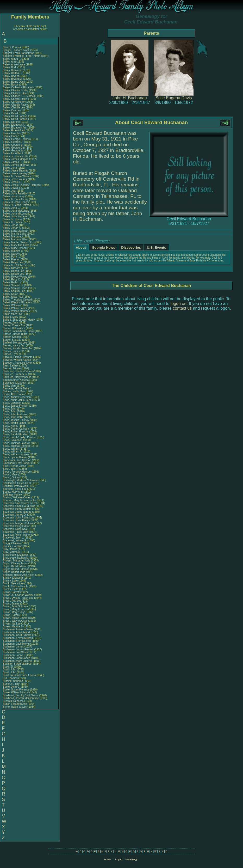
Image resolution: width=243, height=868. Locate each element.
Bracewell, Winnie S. (15, 540)
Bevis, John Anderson (15, 414)
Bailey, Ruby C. (12, 280)
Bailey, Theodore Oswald (17, 300)
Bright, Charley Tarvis (15, 563)
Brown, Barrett (12, 592)
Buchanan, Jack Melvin (16, 644)
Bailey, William (12, 305)
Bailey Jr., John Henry (15, 199)
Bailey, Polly (10, 257)
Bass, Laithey (11, 366)
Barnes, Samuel (13, 351)
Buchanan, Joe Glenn (15, 652)
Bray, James (10, 549)
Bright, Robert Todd (14, 572)
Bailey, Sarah (11, 294)
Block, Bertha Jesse (14, 466)
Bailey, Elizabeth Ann (15, 128)
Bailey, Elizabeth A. (14, 125)
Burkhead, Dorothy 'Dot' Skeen (21, 695)
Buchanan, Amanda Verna (18, 629)
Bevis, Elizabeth (13, 403)
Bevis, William (11, 449)
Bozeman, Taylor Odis (16, 532)
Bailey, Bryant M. (13, 79)
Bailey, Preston (12, 259)
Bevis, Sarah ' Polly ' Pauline (19, 437)
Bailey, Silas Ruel (13, 297)
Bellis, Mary (10, 386)
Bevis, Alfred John (13, 394)
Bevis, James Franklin (16, 406)
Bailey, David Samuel (15, 116)
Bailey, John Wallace (15, 216)
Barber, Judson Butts (15, 334)
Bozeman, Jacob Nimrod (17, 512)
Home (107, 859)
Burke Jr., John (12, 684)
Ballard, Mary (11, 317)
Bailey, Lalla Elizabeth (15, 231)
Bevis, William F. (12, 452)
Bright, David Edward (15, 566)
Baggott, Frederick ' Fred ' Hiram (22, 56)
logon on (179, 304)
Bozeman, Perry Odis (15, 526)
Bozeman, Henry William (17, 509)
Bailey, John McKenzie (16, 211)
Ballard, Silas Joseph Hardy (19, 320)
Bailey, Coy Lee (12, 110)
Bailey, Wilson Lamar (15, 308)
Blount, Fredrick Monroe (17, 472)
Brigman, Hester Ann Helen (19, 575)
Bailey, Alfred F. (12, 59)
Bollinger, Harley (13, 495)
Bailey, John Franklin (15, 194)
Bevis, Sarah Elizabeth (16, 434)
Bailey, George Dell (14, 148)
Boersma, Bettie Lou (15, 489)
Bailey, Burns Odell (14, 82)
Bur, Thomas (11, 678)
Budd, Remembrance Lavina (19, 675)
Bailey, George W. (13, 151)
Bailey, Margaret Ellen (15, 239)
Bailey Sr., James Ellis (16, 156)
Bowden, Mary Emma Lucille (19, 500)
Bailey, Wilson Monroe (16, 311)
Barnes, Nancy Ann (14, 346)
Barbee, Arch (11, 323)
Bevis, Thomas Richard (16, 446)
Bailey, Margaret (13, 237)
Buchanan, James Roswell (18, 649)
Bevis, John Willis (13, 417)
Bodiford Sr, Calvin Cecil (17, 483)
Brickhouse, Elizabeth (16, 555)
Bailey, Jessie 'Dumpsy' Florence (22, 185)
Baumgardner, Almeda (16, 380)
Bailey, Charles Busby (15, 90)
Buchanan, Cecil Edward (17, 635)
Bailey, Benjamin (13, 70)
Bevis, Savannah (13, 440)
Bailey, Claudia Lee (14, 108)
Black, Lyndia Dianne (15, 457)
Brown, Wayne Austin (15, 621)
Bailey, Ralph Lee (13, 262)
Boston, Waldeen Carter (17, 497)
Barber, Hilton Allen (14, 328)
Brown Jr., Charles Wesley (18, 595)
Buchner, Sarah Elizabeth (18, 664)
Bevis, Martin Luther (14, 423)
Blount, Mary (11, 475)
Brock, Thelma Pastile (15, 586)
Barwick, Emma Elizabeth (18, 357)
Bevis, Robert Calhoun (16, 429)
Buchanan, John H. (14, 655)
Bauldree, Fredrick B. (15, 374)
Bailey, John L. (11, 208)
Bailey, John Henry (14, 196)
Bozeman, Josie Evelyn (16, 520)
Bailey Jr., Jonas (13, 222)
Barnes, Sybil (11, 354)
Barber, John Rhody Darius (18, 331)
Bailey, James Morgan (16, 159)
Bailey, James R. (13, 162)
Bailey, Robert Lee (14, 271)
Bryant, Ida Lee (12, 624)
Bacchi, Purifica (12, 47)
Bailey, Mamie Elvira (15, 234)
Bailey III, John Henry (15, 202)
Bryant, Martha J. (13, 626)
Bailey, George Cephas (16, 139)
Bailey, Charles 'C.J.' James (19, 96)
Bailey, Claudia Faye (15, 105)
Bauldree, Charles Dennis (18, 371)
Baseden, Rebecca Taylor (18, 363)
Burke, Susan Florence (16, 690)
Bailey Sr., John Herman (17, 205)
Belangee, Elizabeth (15, 383)
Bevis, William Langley (16, 454)
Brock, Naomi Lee (13, 583)
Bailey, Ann (10, 62)
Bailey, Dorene (12, 122)
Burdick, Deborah (13, 681)
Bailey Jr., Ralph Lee (15, 265)
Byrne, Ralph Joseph (15, 707)
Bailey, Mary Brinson (15, 248)
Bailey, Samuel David (15, 288)
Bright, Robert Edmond (16, 569)
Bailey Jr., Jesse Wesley (17, 176)
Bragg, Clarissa (12, 543)
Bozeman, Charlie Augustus (19, 506)
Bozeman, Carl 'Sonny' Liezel (20, 503)
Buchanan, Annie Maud (16, 632)
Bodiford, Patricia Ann (15, 486)
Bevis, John (10, 409)
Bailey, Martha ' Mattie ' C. (18, 242)
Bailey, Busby (11, 85)
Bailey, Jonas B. (12, 228)
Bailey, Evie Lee (12, 133)
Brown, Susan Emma (15, 618)
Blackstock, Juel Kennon (17, 460)
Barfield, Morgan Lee (15, 343)
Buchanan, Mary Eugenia (17, 661)
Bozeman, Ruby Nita (15, 529)
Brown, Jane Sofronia (15, 606)
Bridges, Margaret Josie (17, 561)
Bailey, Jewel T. (12, 188)
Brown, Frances (12, 601)
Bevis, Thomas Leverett (17, 443)
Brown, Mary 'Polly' (14, 612)
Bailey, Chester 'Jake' (15, 99)
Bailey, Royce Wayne (15, 277)
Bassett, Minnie (12, 368)
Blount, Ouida (11, 477)
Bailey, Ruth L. (11, 282)
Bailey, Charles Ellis (14, 93)
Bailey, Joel (10, 191)
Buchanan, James (14, 647)
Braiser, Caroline (13, 546)
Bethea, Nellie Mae (14, 391)
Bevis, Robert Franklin (16, 432)
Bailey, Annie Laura (14, 65)
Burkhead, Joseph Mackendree (21, 698)
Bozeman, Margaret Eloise (18, 523)
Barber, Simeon (12, 337)
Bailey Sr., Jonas (13, 219)
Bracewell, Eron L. (13, 538)
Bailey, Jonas (11, 225)
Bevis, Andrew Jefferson (17, 397)
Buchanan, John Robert (17, 658)
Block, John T (11, 469)
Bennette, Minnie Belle (16, 389)
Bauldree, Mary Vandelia (17, 377)
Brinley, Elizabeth (13, 578)
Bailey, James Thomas (16, 165)
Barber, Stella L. (12, 340)
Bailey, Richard (12, 268)
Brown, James (11, 604)
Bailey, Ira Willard (13, 153)
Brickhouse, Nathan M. (16, 558)
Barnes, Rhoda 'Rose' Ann (18, 348)
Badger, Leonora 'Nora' (17, 50)
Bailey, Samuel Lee (14, 291)
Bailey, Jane (10, 168)
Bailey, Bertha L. (12, 73)
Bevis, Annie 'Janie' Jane (17, 400)
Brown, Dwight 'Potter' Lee (18, 598)
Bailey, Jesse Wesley (15, 173)
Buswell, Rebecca (14, 701)
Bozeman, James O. (15, 515)
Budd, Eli (8, 667)
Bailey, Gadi (10, 136)
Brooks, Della (11, 589)
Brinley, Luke (11, 581)
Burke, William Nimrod (16, 692)
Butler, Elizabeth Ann (15, 704)
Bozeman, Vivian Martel (17, 535)
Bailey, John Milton (14, 214)
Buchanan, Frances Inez (17, 641)
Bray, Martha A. (12, 552)
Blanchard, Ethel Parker (17, 463)
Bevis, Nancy (11, 426)
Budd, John (10, 670)
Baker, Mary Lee (12, 314)
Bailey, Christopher (14, 102)
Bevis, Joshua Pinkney (16, 420)
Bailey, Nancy (11, 254)
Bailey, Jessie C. (12, 182)
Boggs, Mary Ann (13, 492)
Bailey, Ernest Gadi (14, 130)
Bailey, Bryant (11, 76)
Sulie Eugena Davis (174, 98)
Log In (119, 859)
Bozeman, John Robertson (18, 518)
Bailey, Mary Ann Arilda (16, 245)
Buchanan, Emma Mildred (18, 638)
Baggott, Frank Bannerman (18, 53)
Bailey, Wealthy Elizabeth (17, 302)
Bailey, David (11, 113)
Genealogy (132, 859)
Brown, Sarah (11, 615)
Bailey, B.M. (10, 67)
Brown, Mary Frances (15, 609)
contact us (182, 308)
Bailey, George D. (13, 142)
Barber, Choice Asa (14, 325)
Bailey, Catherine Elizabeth (18, 87)
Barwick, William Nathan (17, 360)
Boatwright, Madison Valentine (20, 480)
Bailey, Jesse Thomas (15, 171)
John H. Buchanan (130, 98)
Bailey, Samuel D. (13, 285)
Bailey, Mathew (12, 251)
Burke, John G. (12, 687)
